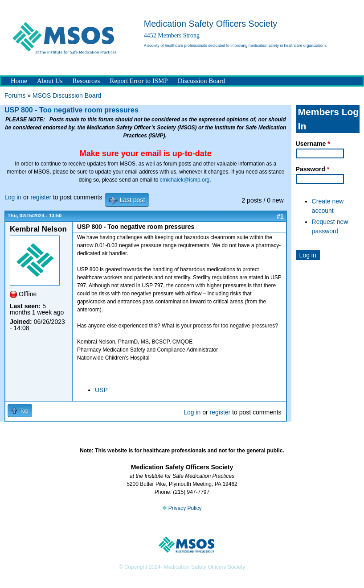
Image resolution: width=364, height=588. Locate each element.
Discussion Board (201, 81)
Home (19, 81)
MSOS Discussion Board (67, 95)
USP (101, 390)
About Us (50, 81)
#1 (280, 216)
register (41, 197)
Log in (13, 197)
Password (313, 169)
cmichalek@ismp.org (185, 180)
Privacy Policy (182, 508)
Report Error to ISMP (139, 81)
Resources (86, 81)
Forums (15, 95)
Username (313, 144)
